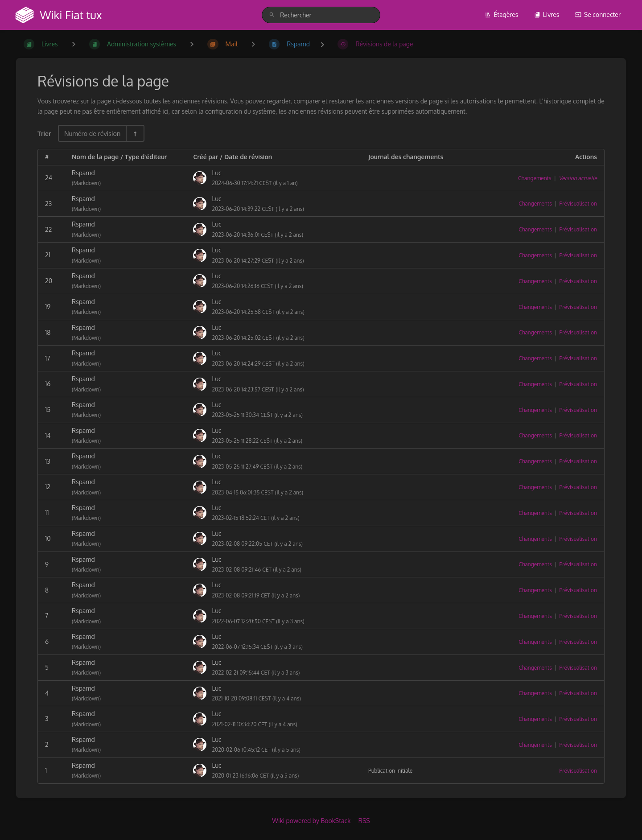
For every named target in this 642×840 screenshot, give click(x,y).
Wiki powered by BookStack (311, 821)
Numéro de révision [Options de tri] (92, 133)
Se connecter (598, 14)
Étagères (501, 14)
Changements (535, 178)
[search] (321, 15)
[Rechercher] (272, 15)
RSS (364, 821)
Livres (547, 14)
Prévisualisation (578, 204)
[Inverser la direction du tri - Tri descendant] (135, 133)
